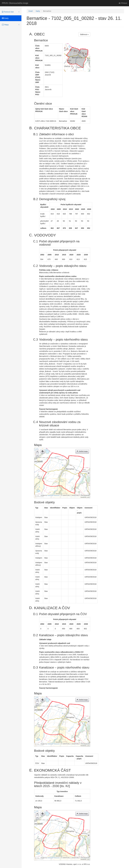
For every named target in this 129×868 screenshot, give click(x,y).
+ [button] (37, 451)
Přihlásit (123, 3)
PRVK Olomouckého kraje (15, 3)
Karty (5, 18)
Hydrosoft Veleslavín (53, 495)
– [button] (37, 455)
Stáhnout (84, 34)
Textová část (8, 12)
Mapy (5, 25)
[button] (43, 451)
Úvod (31, 11)
